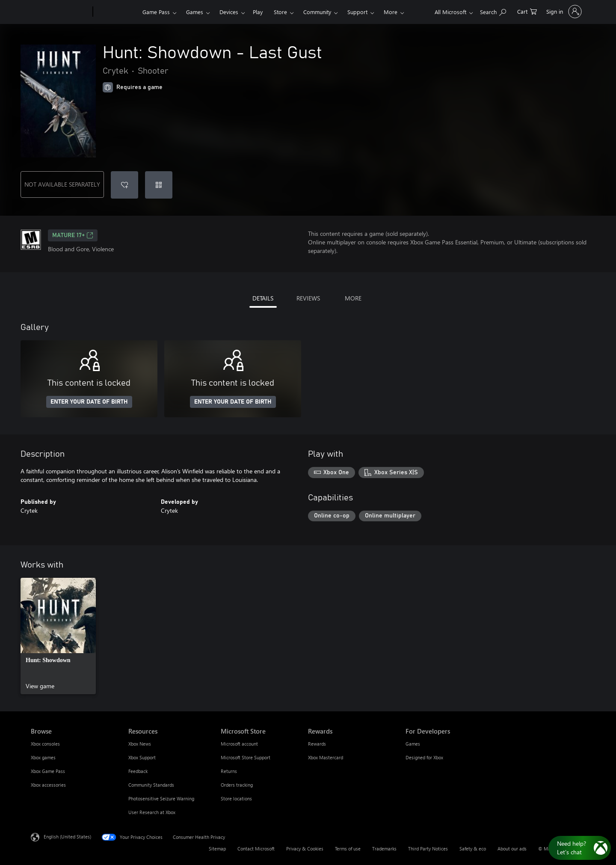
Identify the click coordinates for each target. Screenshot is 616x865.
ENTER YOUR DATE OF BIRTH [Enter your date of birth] (89, 402)
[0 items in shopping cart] (527, 11)
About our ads (512, 849)
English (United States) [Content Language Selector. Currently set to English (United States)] (67, 837)
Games (195, 12)
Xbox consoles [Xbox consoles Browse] (45, 744)
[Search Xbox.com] (493, 11)
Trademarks (384, 849)
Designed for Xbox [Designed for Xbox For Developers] (424, 757)
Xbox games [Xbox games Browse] (43, 757)
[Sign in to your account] (563, 12)
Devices (229, 12)
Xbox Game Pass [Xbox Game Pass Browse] (48, 771)
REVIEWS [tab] (308, 298)
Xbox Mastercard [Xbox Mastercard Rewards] (326, 757)
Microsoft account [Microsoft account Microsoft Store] (239, 744)
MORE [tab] (353, 298)
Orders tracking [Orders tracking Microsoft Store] (237, 785)
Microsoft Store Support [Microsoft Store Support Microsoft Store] (246, 757)
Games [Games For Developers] (413, 744)
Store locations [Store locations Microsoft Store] (236, 798)
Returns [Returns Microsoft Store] (229, 771)
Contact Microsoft (256, 849)
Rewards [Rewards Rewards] (317, 744)
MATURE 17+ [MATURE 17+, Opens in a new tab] (73, 235)
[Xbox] (117, 12)
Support (357, 12)
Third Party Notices (428, 849)
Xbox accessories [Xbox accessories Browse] (48, 785)
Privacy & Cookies (305, 849)
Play (258, 12)
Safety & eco (473, 849)
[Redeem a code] (159, 185)
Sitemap (217, 849)
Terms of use (348, 849)
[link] (58, 636)
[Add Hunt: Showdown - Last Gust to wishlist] (124, 185)
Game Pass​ (156, 12)
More (391, 12)
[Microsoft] (60, 12)
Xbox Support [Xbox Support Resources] (142, 757)
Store (280, 12)
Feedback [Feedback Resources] (138, 771)
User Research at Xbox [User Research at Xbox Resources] (152, 812)
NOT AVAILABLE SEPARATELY (62, 184)
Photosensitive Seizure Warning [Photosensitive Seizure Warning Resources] (161, 798)
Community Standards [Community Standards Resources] (151, 785)
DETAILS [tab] (263, 298)
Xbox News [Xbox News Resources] (140, 744)
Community (317, 12)
